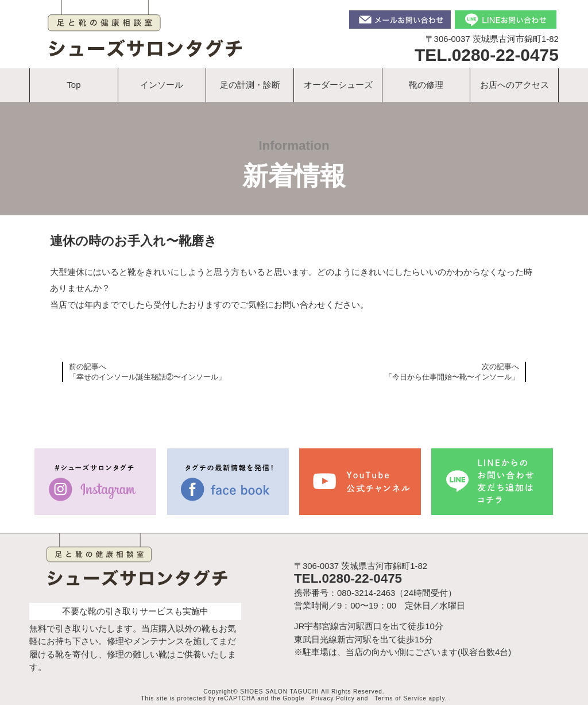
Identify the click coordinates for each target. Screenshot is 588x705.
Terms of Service (400, 698)
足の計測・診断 (250, 85)
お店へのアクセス (514, 85)
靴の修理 (426, 85)
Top (73, 85)
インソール (162, 85)
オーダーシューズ (338, 85)
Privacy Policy (333, 698)
